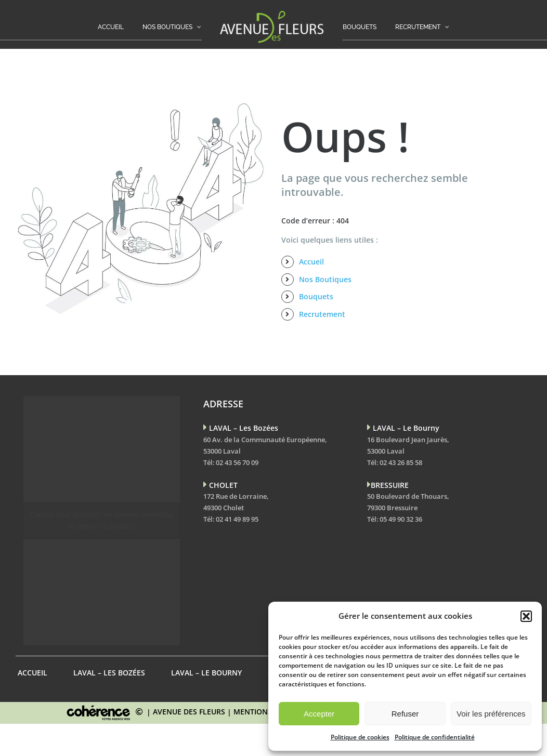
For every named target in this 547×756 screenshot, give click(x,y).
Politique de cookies (360, 737)
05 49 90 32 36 (401, 519)
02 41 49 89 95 (237, 519)
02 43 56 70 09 (237, 462)
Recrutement (322, 314)
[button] (526, 616)
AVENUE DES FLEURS (189, 712)
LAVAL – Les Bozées (109, 673)
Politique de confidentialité (435, 737)
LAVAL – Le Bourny (206, 673)
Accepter (319, 714)
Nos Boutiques (325, 279)
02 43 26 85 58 (401, 462)
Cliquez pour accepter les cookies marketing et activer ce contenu (102, 520)
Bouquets (316, 296)
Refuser (405, 714)
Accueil (311, 262)
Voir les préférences (491, 714)
